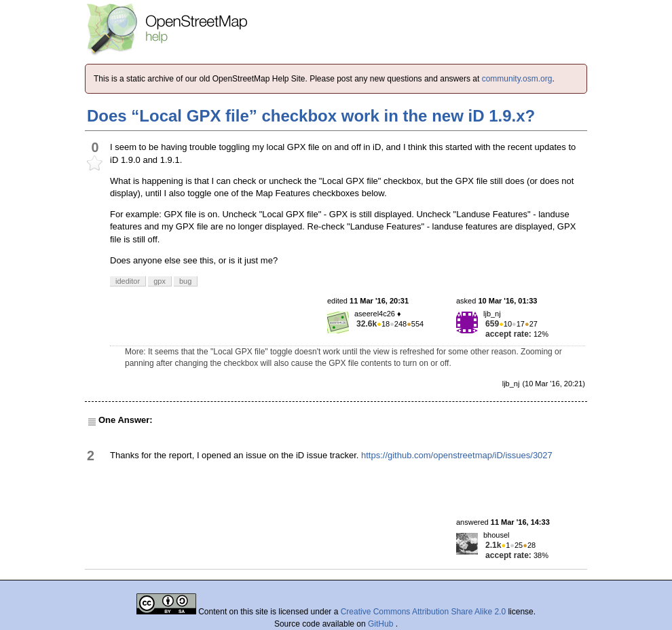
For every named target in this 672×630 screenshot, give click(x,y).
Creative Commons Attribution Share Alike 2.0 (423, 612)
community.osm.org (517, 79)
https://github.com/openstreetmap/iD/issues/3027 (457, 455)
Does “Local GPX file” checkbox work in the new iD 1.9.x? (311, 116)
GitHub (382, 624)
